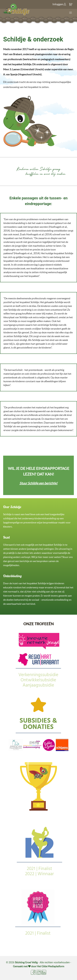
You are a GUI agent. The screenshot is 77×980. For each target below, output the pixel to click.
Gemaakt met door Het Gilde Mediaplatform (39, 966)
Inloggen (59, 4)
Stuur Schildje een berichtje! (38, 483)
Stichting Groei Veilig (26, 962)
